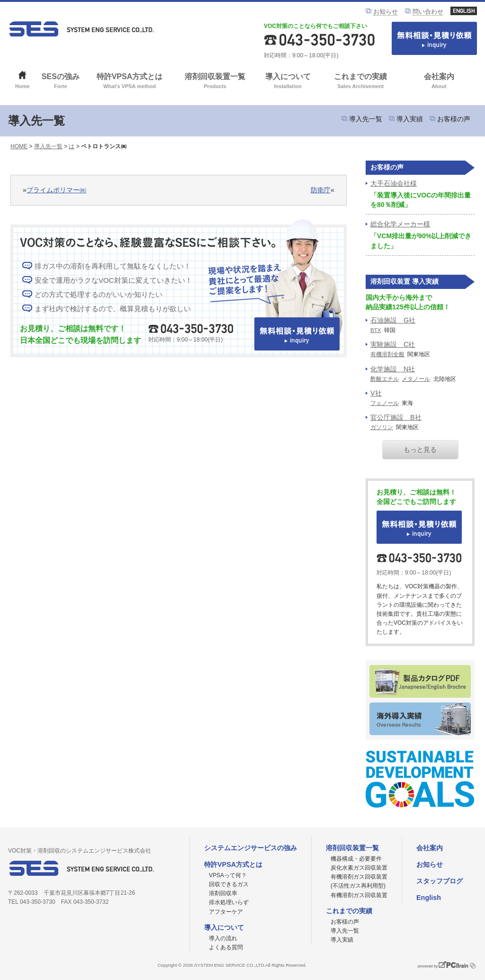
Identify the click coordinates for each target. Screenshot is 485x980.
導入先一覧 (366, 119)
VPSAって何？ (228, 875)
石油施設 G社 (393, 320)
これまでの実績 (361, 82)
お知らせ (386, 12)
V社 (376, 393)
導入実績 (410, 119)
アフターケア (226, 912)
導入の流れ (223, 938)
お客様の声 (454, 119)
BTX (376, 330)
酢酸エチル (385, 379)
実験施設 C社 (393, 344)
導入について (288, 82)
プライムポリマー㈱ (56, 190)
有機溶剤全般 (387, 354)
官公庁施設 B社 (396, 417)
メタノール (416, 379)
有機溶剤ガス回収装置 (359, 895)
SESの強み (61, 82)
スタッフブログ (440, 881)
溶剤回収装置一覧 (215, 82)
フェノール (385, 403)
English (429, 898)
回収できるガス (229, 884)
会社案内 (439, 82)
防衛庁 (321, 190)
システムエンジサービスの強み (251, 848)
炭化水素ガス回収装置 (359, 868)
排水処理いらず (229, 902)
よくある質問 (226, 947)
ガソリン (382, 427)
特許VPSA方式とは (130, 82)
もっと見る (420, 450)
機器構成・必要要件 (356, 859)
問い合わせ (428, 12)
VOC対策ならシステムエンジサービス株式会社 (81, 29)
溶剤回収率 (223, 893)
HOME (19, 146)
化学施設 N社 (393, 369)
